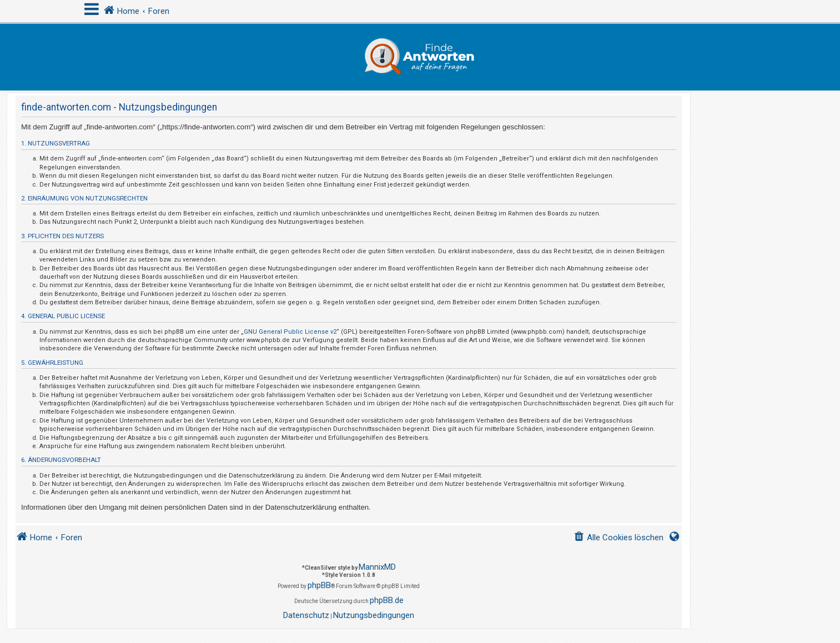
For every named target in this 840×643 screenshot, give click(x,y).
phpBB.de (387, 600)
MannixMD (377, 567)
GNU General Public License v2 (290, 332)
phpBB (319, 585)
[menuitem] (618, 538)
